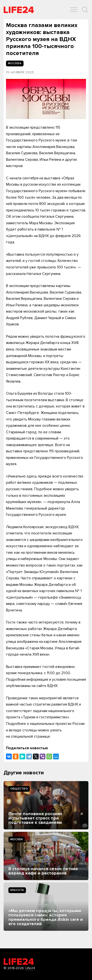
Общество (19, 789)
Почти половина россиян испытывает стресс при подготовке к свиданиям (35, 818)
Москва (17, 839)
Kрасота (17, 890)
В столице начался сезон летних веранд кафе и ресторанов (43, 871)
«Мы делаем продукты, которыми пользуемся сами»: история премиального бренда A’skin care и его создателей (46, 917)
